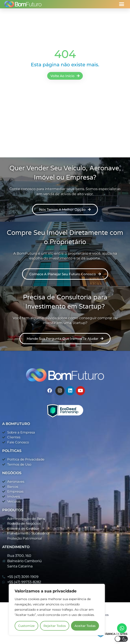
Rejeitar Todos (55, 626)
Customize (26, 626)
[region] (57, 610)
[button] (122, 4)
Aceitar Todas (85, 626)
